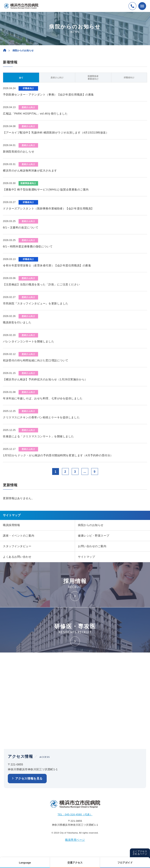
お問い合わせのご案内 (92, 546)
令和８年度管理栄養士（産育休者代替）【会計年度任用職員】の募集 (47, 265)
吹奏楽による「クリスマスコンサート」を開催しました (38, 436)
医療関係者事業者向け (93, 78)
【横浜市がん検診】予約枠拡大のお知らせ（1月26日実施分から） (45, 379)
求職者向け (129, 78)
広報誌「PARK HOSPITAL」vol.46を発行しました (35, 114)
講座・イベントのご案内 (19, 536)
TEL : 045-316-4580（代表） (75, 814)
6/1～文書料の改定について (21, 227)
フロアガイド (125, 863)
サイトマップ (86, 557)
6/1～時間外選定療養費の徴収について (28, 246)
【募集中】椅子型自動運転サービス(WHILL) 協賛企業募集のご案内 (46, 189)
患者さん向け (57, 78)
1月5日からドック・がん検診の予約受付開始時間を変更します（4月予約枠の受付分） (58, 455)
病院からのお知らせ (91, 525)
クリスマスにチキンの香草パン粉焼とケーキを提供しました (41, 417)
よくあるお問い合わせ (17, 557)
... (85, 472)
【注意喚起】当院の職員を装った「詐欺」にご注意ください (41, 284)
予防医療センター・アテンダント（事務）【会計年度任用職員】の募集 (48, 95)
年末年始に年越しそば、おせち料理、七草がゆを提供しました (43, 398)
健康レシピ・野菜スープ (94, 536)
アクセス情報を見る (29, 778)
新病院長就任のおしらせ (19, 152)
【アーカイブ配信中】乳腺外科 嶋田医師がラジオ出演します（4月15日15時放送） (56, 133)
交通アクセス (75, 863)
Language (25, 863)
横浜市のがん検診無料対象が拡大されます (30, 171)
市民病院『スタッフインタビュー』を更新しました (36, 303)
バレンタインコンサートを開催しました (29, 341)
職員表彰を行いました (17, 322)
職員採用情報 (11, 525)
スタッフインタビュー (17, 546)
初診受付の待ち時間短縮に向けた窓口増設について (36, 360)
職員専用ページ (75, 840)
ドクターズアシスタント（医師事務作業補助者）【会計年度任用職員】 (48, 208)
